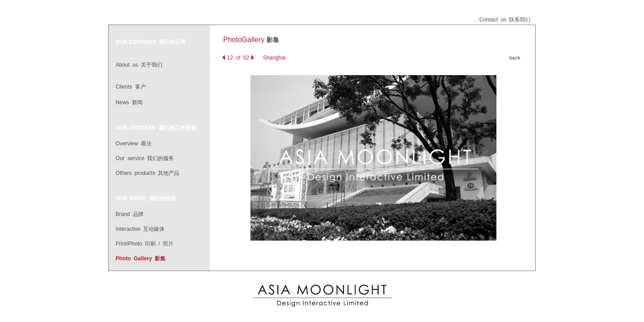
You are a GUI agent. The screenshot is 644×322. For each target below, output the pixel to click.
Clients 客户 (131, 87)
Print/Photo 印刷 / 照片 (145, 244)
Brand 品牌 (130, 214)
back (515, 58)
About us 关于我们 (139, 65)
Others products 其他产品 (148, 173)
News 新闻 (129, 102)
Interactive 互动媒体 (140, 229)
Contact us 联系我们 (505, 20)
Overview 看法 (134, 144)
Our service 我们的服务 (145, 158)
